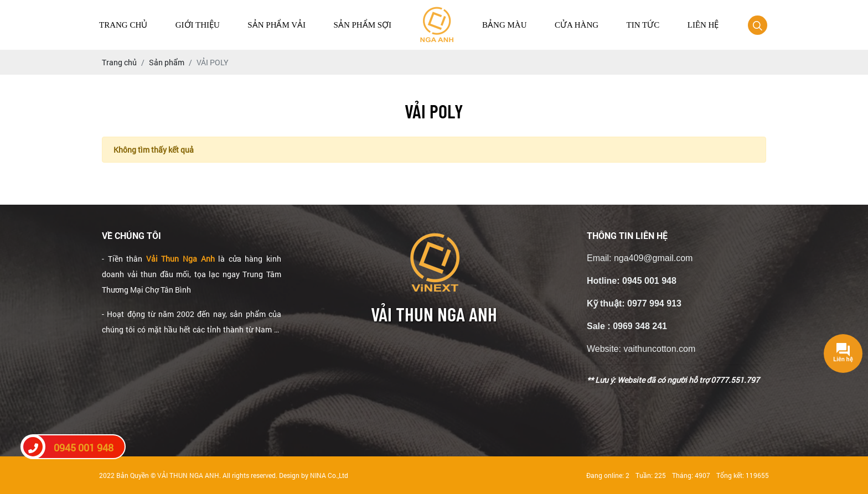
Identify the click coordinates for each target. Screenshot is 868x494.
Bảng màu (504, 25)
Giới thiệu (198, 25)
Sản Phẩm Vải (277, 25)
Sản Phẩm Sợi (363, 25)
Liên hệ (703, 25)
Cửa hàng (577, 25)
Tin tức (643, 25)
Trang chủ (123, 25)
